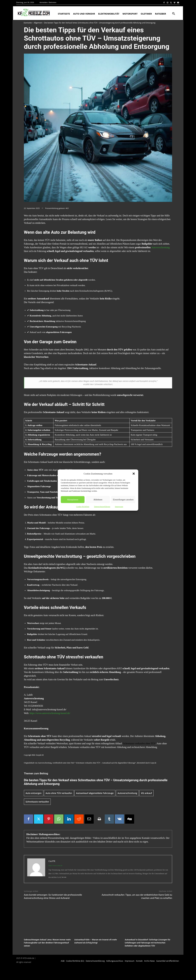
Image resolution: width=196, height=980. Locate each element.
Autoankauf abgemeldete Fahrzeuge (95, 793)
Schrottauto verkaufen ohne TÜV (139, 743)
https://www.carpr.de (55, 865)
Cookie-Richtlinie (83, 506)
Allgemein (38, 23)
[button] (134, 474)
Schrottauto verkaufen (37, 802)
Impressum (119, 506)
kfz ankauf (146, 793)
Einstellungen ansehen (123, 500)
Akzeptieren (73, 500)
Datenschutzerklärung (102, 506)
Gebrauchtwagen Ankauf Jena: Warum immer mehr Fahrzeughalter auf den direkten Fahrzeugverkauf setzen (47, 943)
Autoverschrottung (160, 247)
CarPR (52, 861)
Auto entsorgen (34, 793)
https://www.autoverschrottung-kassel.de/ (50, 713)
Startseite (28, 23)
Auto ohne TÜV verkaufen (59, 793)
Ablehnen (98, 500)
